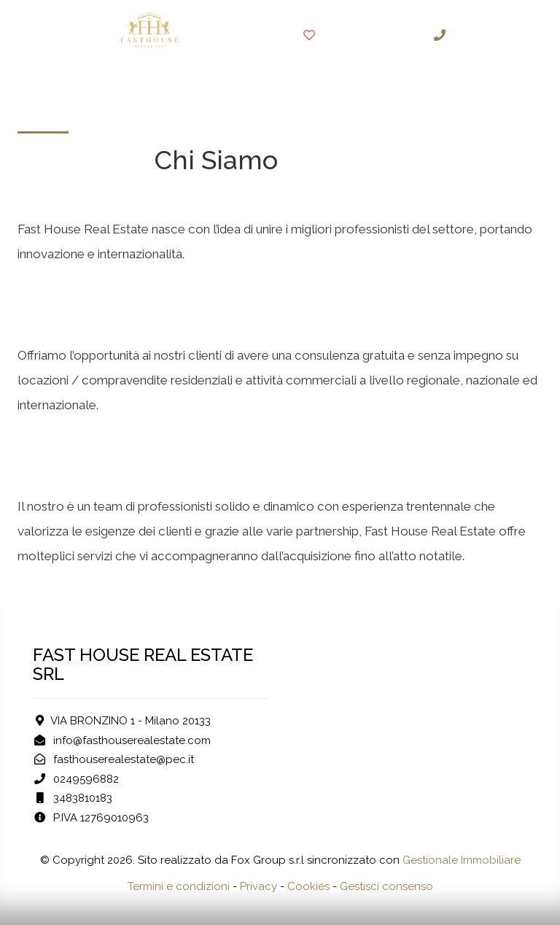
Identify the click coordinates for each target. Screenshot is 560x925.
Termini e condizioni (179, 886)
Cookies (308, 886)
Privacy (258, 886)
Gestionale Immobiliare (462, 860)
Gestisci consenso (386, 886)
